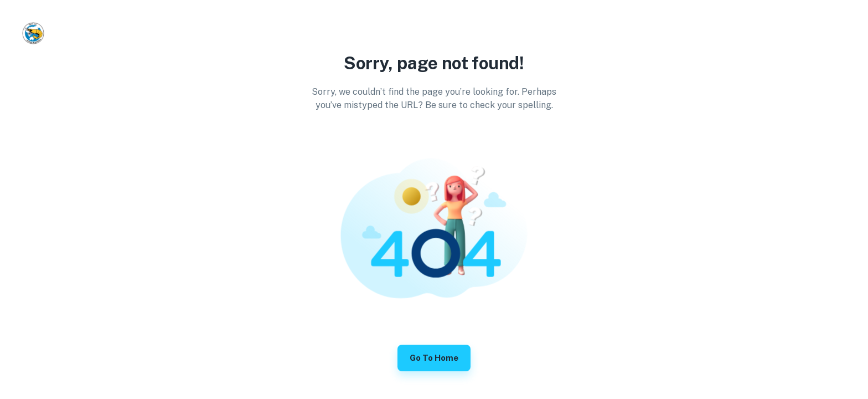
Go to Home (434, 358)
